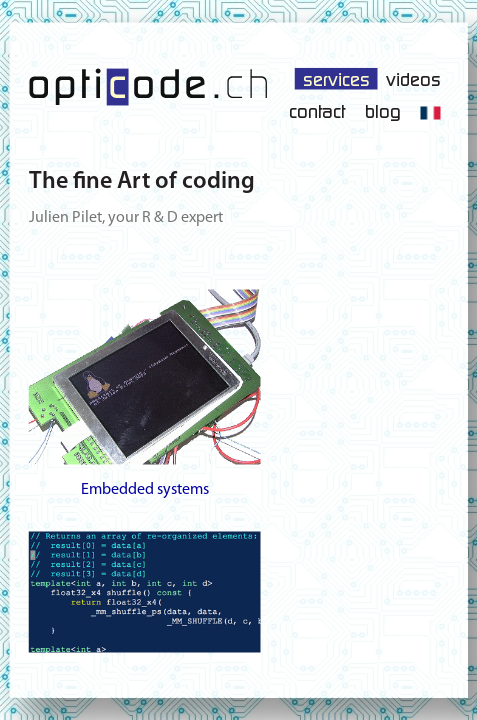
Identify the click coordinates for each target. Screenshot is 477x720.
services (336, 79)
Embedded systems (145, 393)
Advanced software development (145, 624)
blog (383, 111)
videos (413, 79)
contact (317, 111)
